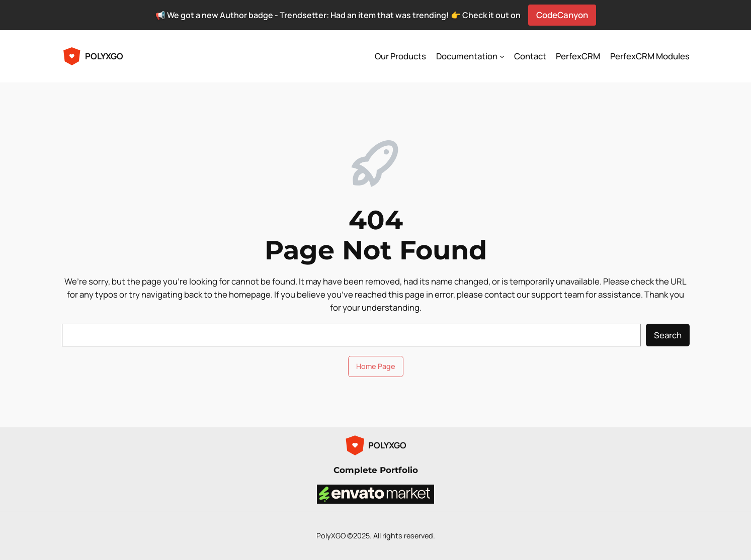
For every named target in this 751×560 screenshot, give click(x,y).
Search (668, 335)
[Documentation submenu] (502, 56)
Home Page (376, 366)
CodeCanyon (562, 15)
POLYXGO (104, 56)
